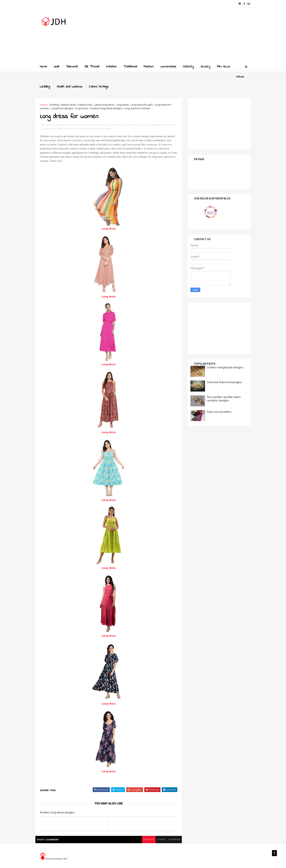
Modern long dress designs (114, 98)
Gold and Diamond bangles (220, 372)
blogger (143, 830)
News (43, 77)
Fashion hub (90, 94)
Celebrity (188, 66)
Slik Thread (92, 66)
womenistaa (168, 66)
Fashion (148, 66)
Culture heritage (113, 77)
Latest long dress (109, 94)
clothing (59, 94)
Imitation (111, 66)
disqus (156, 830)
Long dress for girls (146, 94)
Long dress (127, 94)
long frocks (90, 98)
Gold (56, 66)
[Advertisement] (180, 36)
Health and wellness (83, 77)
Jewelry (205, 66)
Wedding (59, 77)
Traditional (130, 66)
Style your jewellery (215, 402)
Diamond (71, 66)
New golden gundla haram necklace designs (219, 389)
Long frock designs (70, 98)
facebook (170, 830)
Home (43, 66)
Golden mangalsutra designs (220, 357)
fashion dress (73, 94)
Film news (223, 66)
